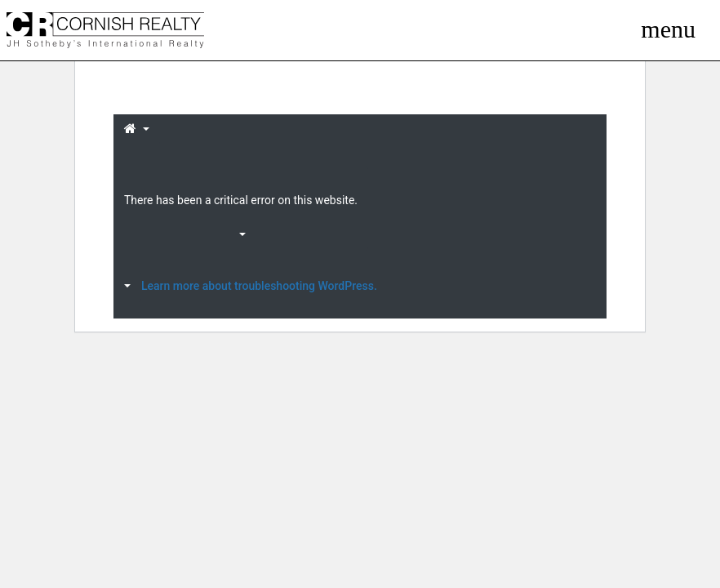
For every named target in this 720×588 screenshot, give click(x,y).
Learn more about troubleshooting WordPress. (259, 286)
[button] (137, 130)
